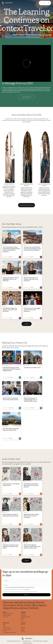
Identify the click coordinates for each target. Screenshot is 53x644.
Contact (5, 631)
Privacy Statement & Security (14, 641)
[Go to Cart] (45, 3)
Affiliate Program (7, 615)
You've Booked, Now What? (9, 632)
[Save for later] (19, 232)
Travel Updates (7, 628)
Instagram (23, 628)
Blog (4, 624)
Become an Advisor (7, 629)
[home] (8, 4)
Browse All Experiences (27, 97)
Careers (23, 618)
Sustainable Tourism (25, 617)
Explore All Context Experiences (27, 205)
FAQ (4, 626)
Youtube (23, 631)
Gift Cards (5, 617)
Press (22, 620)
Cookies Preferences (28, 643)
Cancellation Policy (27, 641)
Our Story (23, 614)
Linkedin (23, 629)
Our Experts (24, 615)
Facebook (23, 624)
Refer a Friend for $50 (8, 614)
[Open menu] (48, 3)
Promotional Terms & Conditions (41, 641)
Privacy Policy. (27, 590)
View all (27, 324)
